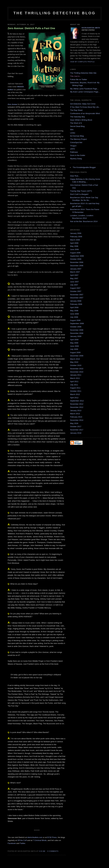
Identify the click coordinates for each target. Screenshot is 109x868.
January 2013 (76, 411)
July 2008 (74, 317)
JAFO (72, 149)
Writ (72, 130)
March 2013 (75, 414)
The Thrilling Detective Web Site (83, 73)
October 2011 (76, 391)
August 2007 (75, 288)
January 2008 (76, 301)
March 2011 (75, 378)
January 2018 (76, 433)
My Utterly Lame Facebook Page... (84, 89)
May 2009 (74, 343)
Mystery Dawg (76, 159)
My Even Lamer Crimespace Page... (85, 92)
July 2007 (74, 285)
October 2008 (76, 327)
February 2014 (76, 417)
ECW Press (52, 837)
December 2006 (77, 266)
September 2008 (77, 323)
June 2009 (74, 346)
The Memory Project (78, 139)
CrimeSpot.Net (76, 142)
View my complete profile (82, 62)
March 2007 (75, 272)
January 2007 (76, 269)
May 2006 (74, 246)
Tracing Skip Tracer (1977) (81, 191)
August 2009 (75, 352)
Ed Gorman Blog (77, 136)
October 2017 (76, 426)
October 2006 (76, 259)
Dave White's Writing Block (81, 120)
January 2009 (76, 336)
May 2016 (74, 423)
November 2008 (77, 330)
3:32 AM (42, 851)
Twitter (23, 843)
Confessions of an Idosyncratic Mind (85, 113)
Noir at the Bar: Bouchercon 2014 (84, 221)
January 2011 (76, 375)
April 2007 (74, 275)
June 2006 (74, 249)
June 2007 (74, 282)
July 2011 (74, 385)
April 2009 (74, 340)
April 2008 (74, 307)
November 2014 (77, 420)
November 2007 (77, 295)
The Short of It (76, 123)
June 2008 (74, 314)
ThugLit (73, 146)
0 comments (53, 851)
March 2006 (75, 240)
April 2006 (74, 243)
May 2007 (74, 278)
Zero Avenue (12, 104)
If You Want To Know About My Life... (85, 107)
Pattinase (74, 152)
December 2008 (77, 333)
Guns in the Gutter (78, 155)
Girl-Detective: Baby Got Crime (83, 104)
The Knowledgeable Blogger (84, 167)
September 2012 (77, 401)
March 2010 (75, 359)
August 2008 (75, 320)
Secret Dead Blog (77, 126)
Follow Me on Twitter (79, 79)
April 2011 (74, 381)
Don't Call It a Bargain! (79, 194)
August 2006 (75, 253)
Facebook (12, 843)
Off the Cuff (22, 840)
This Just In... (76, 76)
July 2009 (74, 349)
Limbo (73, 133)
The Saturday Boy (77, 117)
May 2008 (74, 311)
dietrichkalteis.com (35, 837)
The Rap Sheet (76, 110)
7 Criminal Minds (40, 840)
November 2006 (77, 262)
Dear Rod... (75, 176)
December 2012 (77, 407)
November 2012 (77, 404)
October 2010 (76, 365)
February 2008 (76, 304)
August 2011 (75, 388)
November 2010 (77, 369)
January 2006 (76, 233)
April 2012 (74, 398)
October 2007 (76, 291)
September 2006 (77, 256)
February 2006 (76, 237)
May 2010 (74, 362)
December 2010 (77, 372)
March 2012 (75, 394)
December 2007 (77, 298)
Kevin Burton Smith (91, 28)
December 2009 (77, 356)
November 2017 (77, 430)
